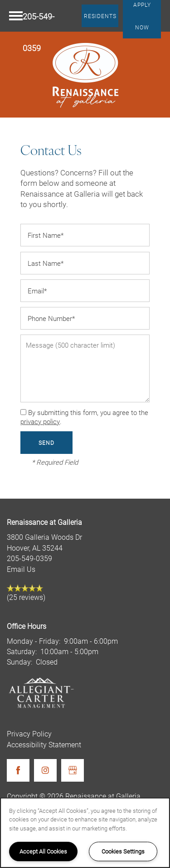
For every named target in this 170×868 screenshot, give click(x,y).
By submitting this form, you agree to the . (84, 417)
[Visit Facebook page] (18, 770)
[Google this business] (73, 770)
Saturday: (22, 651)
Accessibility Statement (44, 744)
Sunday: (19, 662)
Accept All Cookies (43, 851)
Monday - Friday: (34, 641)
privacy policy (40, 421)
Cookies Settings (123, 851)
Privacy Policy (29, 734)
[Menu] (16, 16)
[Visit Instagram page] (45, 770)
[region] (85, 833)
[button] (100, 16)
